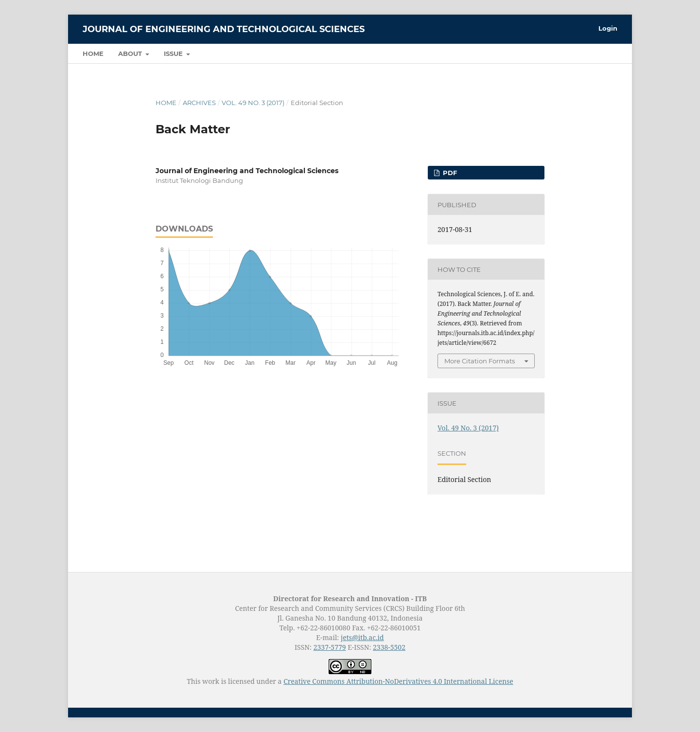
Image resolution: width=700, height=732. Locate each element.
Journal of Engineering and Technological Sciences (224, 29)
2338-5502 (389, 647)
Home (93, 54)
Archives (199, 103)
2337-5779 (330, 647)
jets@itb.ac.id (362, 637)
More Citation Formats (480, 361)
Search (596, 53)
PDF (449, 173)
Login (608, 28)
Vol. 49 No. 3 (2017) (253, 103)
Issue (174, 54)
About (131, 54)
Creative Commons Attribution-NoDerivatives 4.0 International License (398, 681)
